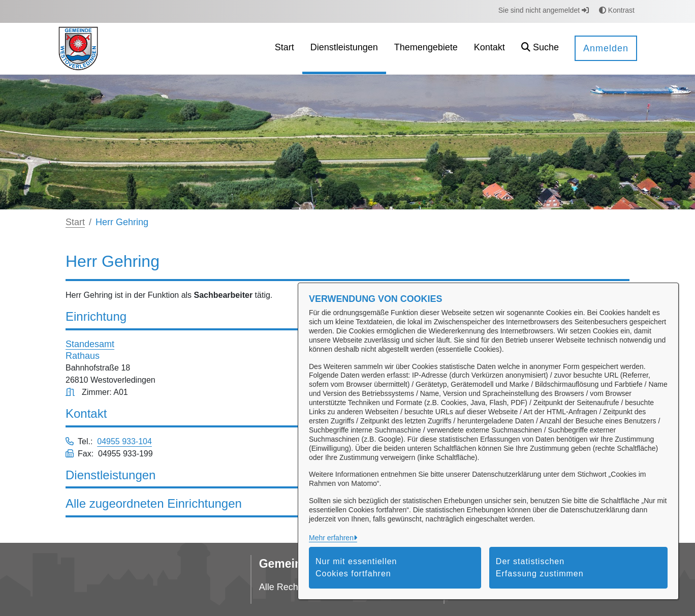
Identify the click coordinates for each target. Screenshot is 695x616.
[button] (540, 49)
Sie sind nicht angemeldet (544, 10)
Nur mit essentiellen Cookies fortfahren (356, 567)
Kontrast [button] (617, 10)
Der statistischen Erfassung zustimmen (540, 567)
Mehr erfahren (331, 538)
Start (75, 222)
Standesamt (90, 344)
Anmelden (606, 48)
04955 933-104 (124, 441)
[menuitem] (285, 49)
